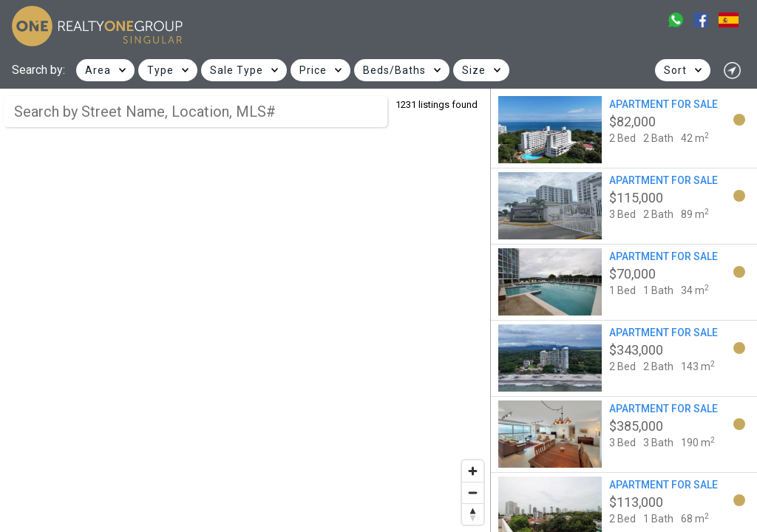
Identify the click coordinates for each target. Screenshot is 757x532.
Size (474, 70)
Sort (675, 70)
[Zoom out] (473, 492)
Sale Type (237, 70)
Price (313, 70)
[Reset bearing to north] (473, 514)
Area (98, 70)
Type (160, 70)
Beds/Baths (394, 70)
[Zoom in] (473, 471)
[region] (245, 310)
